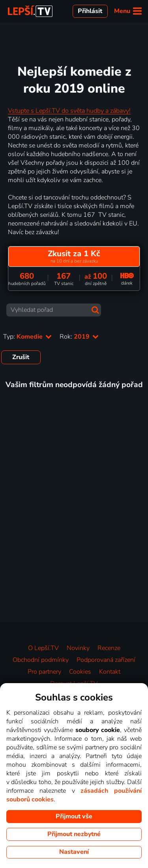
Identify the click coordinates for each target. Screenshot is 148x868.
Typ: (27, 337)
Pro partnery (44, 672)
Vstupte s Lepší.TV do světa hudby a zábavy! (69, 111)
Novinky (78, 648)
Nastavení (74, 852)
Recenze (109, 648)
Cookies (80, 672)
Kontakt (110, 672)
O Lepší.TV (43, 648)
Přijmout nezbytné (74, 834)
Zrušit (21, 357)
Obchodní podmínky (41, 660)
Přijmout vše (74, 816)
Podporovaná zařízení (106, 660)
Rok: (79, 337)
